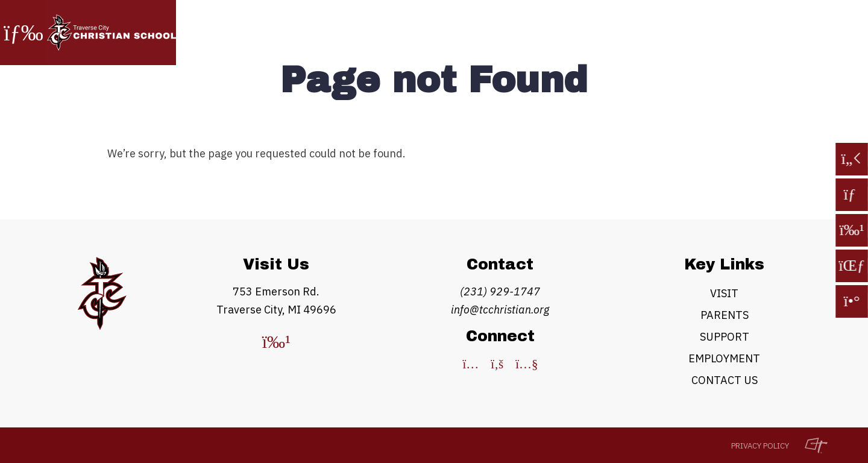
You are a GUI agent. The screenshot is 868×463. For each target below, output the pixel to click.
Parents (725, 315)
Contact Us (725, 380)
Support (725, 337)
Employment (724, 358)
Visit (724, 293)
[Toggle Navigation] (24, 33)
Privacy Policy (760, 446)
